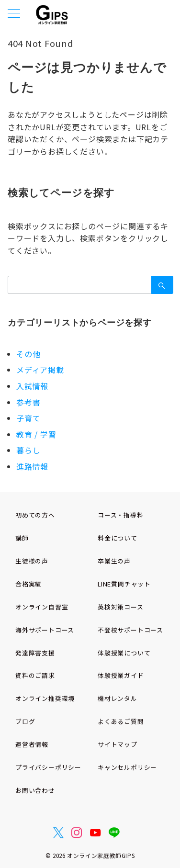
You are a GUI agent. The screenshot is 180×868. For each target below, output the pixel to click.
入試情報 (32, 386)
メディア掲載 (40, 370)
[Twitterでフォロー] (59, 833)
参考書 (28, 402)
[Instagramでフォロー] (77, 833)
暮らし (28, 450)
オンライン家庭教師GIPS (101, 856)
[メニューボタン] (14, 14)
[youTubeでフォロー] (96, 833)
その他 (28, 354)
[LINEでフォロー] (114, 833)
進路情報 (32, 466)
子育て (28, 418)
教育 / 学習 (36, 434)
